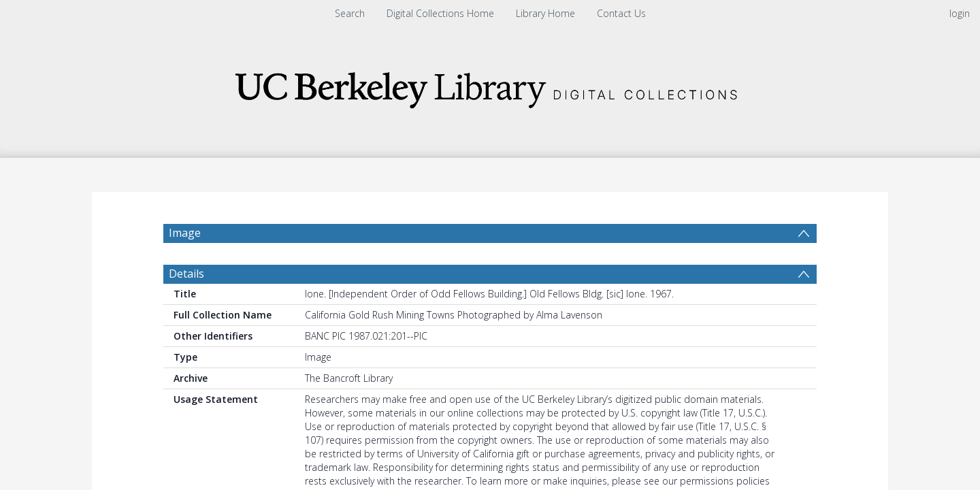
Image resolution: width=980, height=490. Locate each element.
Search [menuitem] (350, 13)
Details (186, 306)
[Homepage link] (490, 86)
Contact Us (621, 13)
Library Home (545, 13)
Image (185, 233)
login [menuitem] (960, 13)
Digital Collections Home (440, 13)
